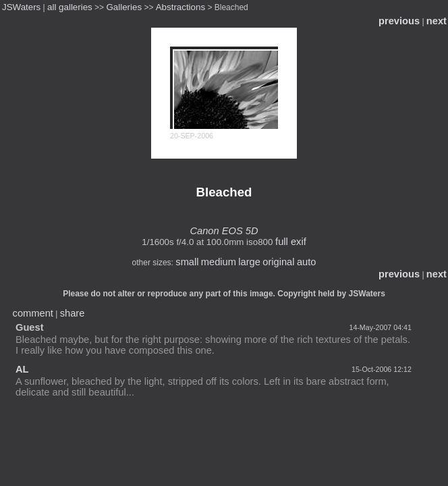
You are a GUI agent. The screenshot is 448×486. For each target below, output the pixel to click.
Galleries (124, 7)
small (187, 262)
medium (219, 262)
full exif (291, 242)
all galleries (70, 7)
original (278, 262)
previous (399, 21)
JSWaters (21, 7)
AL (22, 369)
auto (307, 262)
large (249, 262)
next (437, 21)
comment (33, 313)
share (73, 313)
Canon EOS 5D (224, 231)
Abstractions (180, 7)
